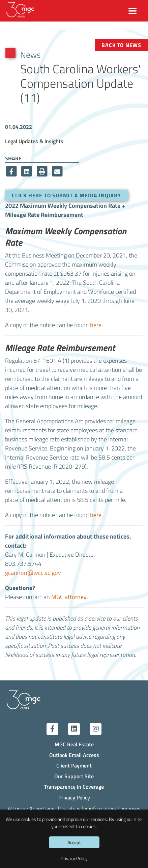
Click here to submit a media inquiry (66, 195)
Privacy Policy (74, 797)
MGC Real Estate (74, 744)
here (96, 325)
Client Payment (74, 765)
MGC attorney (69, 597)
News (31, 54)
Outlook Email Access (74, 755)
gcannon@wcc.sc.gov (33, 573)
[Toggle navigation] (133, 11)
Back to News (121, 45)
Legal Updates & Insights (34, 141)
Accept (74, 842)
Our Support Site (74, 776)
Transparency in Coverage (74, 786)
